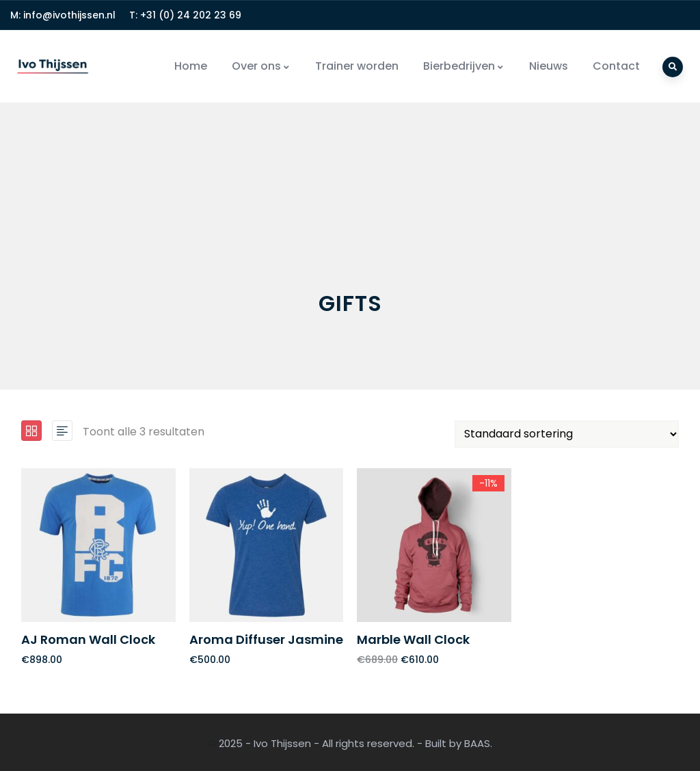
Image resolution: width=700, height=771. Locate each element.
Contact (616, 66)
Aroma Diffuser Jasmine (266, 639)
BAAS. (478, 743)
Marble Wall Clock (413, 639)
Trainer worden (357, 66)
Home (191, 66)
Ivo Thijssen (282, 743)
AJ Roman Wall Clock (88, 639)
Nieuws (549, 66)
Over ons (261, 66)
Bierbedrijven (464, 66)
